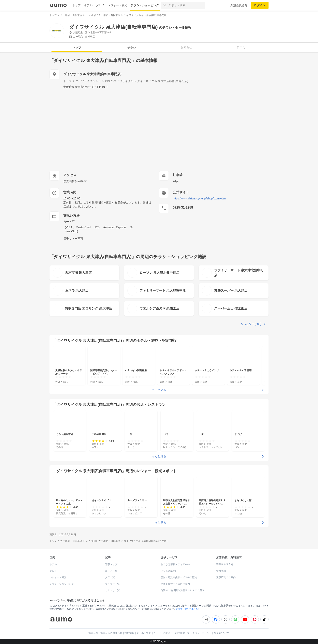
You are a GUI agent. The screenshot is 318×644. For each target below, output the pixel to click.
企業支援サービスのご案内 (175, 584)
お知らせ (186, 47)
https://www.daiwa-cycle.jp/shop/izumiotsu (199, 198)
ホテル (88, 5)
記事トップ (111, 564)
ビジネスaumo (169, 571)
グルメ (100, 5)
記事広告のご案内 (226, 577)
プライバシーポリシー (199, 633)
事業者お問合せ (225, 564)
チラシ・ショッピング (145, 5)
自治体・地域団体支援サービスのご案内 (183, 590)
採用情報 (129, 633)
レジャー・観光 (117, 5)
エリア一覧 (111, 571)
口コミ (241, 47)
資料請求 (221, 571)
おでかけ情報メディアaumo (176, 564)
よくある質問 (144, 633)
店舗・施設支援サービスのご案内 (179, 577)
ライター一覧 (112, 584)
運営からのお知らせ (111, 633)
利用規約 (180, 633)
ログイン (260, 5)
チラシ (132, 48)
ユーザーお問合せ (163, 633)
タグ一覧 (110, 577)
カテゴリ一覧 (112, 590)
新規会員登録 (239, 5)
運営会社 (93, 633)
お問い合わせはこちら (188, 609)
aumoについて (222, 633)
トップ (76, 5)
